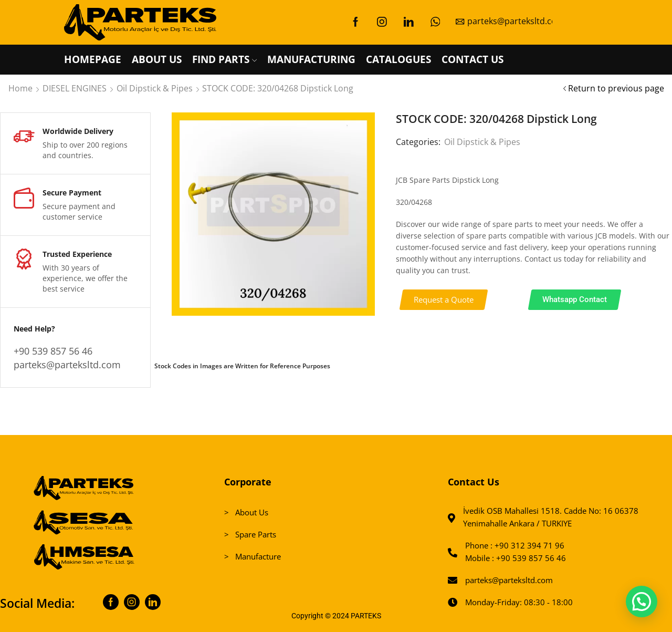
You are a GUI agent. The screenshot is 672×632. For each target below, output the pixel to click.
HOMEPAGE (93, 59)
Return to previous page (616, 88)
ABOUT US (157, 59)
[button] (443, 300)
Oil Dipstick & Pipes (155, 88)
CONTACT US (472, 59)
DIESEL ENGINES (75, 88)
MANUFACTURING (311, 59)
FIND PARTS (225, 59)
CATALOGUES (398, 59)
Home (20, 88)
